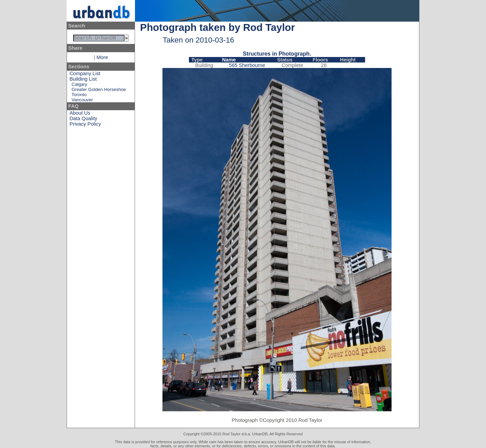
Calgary (79, 86)
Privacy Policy (85, 125)
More (102, 59)
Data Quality (84, 120)
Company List (85, 75)
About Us (80, 114)
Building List (83, 80)
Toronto (79, 96)
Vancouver (82, 101)
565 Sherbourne (247, 65)
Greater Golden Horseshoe (99, 91)
